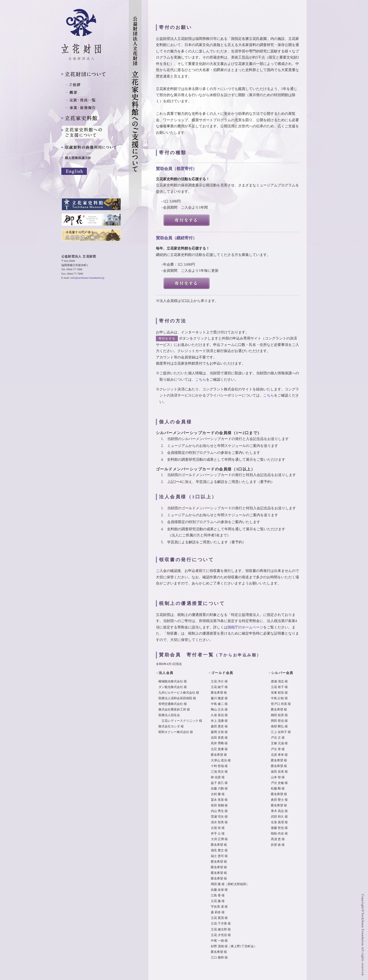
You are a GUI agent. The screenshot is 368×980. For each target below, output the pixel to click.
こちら (201, 380)
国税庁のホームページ (245, 627)
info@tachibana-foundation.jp (88, 278)
